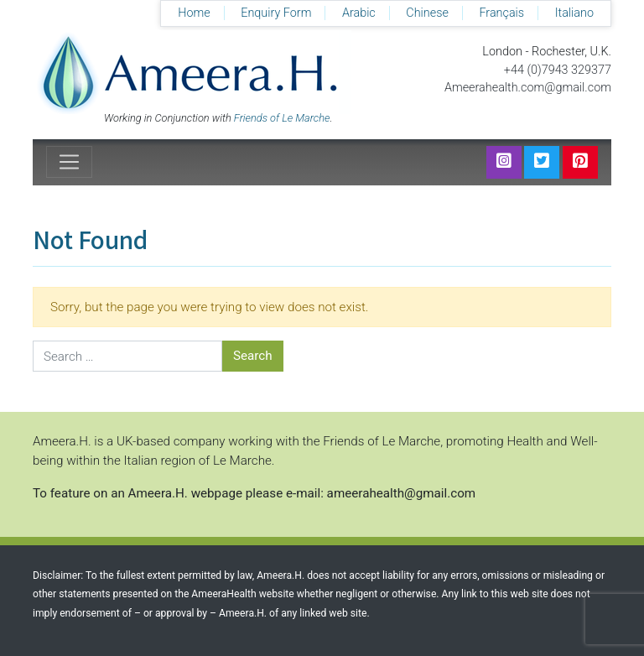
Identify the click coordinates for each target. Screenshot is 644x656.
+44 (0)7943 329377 (558, 70)
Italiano (574, 13)
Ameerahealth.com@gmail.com (528, 88)
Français (501, 13)
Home (194, 13)
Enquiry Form (276, 13)
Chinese (427, 13)
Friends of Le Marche (282, 118)
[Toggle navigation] (69, 162)
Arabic (359, 13)
